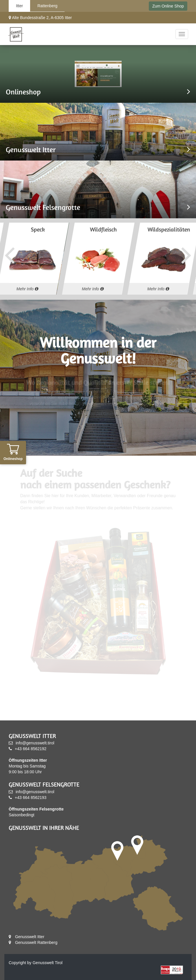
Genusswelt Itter (26, 937)
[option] (98, 259)
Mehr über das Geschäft (98, 414)
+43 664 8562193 (28, 798)
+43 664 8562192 (28, 749)
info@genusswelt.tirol (31, 743)
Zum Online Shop (168, 6)
